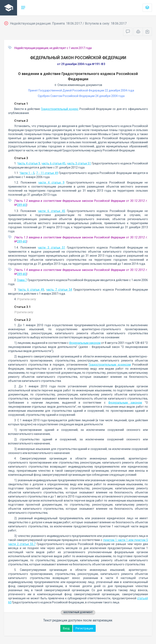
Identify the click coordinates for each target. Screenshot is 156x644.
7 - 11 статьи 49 (47, 173)
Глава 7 (22, 280)
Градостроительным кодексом (110, 365)
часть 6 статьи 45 (54, 163)
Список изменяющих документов (78, 85)
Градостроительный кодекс (60, 109)
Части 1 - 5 (27, 173)
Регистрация (84, 628)
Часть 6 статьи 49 (31, 290)
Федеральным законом (85, 343)
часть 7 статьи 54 (59, 290)
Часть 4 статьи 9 (29, 163)
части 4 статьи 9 (51, 182)
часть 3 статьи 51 (79, 163)
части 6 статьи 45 (51, 211)
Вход (66, 628)
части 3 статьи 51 (51, 248)
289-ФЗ (22, 205)
